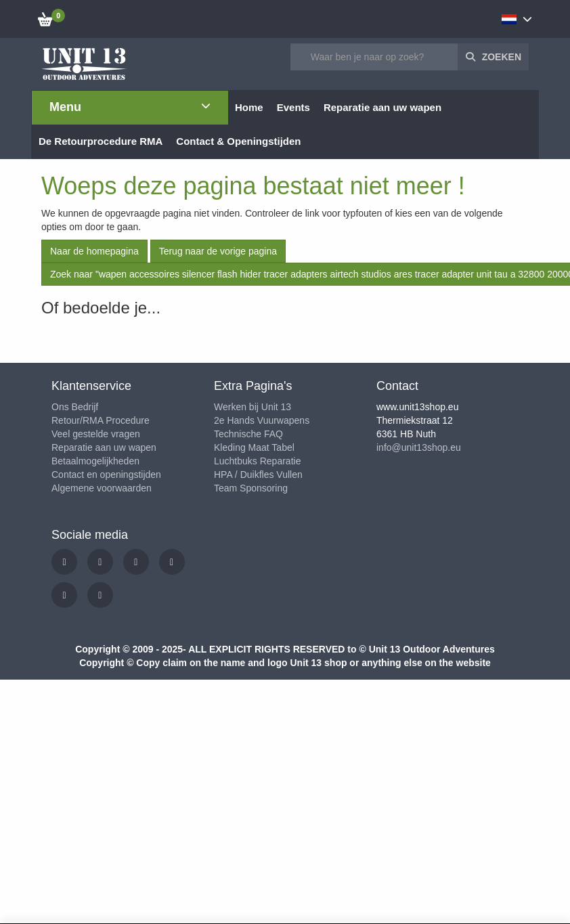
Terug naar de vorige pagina (218, 251)
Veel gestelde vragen (96, 434)
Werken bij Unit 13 (253, 407)
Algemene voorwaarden (102, 488)
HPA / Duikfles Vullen (258, 475)
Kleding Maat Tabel (254, 447)
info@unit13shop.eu (419, 447)
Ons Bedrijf (75, 407)
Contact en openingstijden (106, 475)
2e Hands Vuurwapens (262, 420)
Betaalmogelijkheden (95, 461)
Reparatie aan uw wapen (104, 447)
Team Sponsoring (251, 488)
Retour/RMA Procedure (101, 420)
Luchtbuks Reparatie (257, 461)
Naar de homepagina (94, 251)
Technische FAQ (248, 434)
